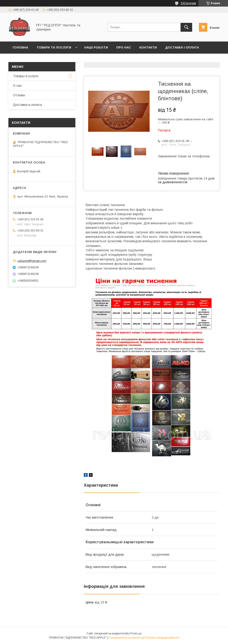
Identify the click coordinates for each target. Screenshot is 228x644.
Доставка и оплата (27, 105)
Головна (20, 47)
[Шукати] (186, 27)
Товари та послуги (54, 47)
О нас (17, 86)
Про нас (124, 47)
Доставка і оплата (182, 47)
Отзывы (19, 95)
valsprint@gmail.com (32, 261)
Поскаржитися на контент (125, 638)
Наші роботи (96, 47)
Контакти (148, 47)
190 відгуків (188, 3)
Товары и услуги (26, 76)
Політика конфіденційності (162, 638)
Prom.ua (136, 634)
